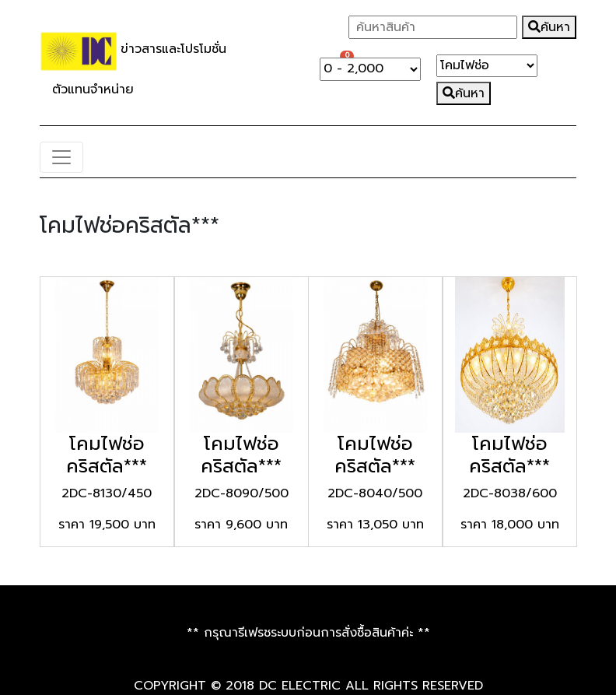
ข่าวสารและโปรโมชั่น (180, 50)
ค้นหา (549, 27)
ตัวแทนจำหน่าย (93, 90)
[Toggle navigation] (61, 157)
